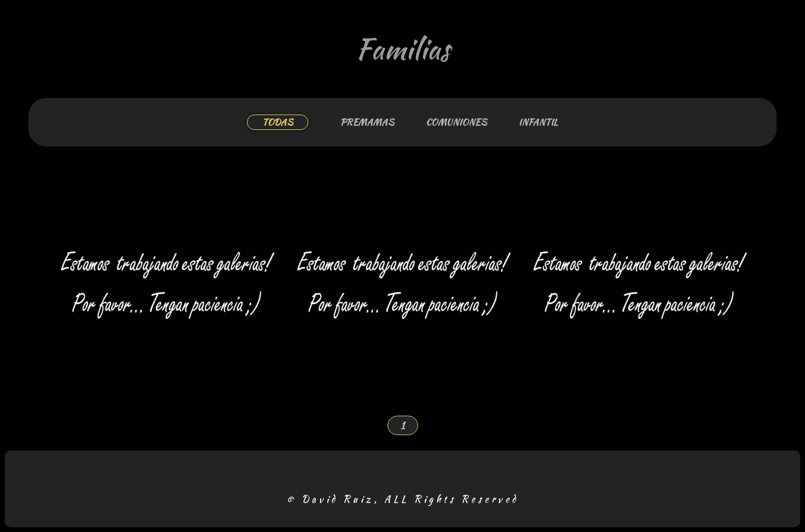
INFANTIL (538, 122)
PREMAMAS (367, 122)
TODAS (278, 122)
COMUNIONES (456, 122)
